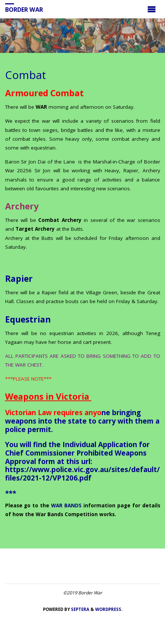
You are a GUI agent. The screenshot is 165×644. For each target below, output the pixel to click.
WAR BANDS (66, 506)
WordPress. (109, 609)
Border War (24, 10)
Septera (80, 609)
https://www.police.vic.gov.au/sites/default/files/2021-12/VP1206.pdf (82, 474)
